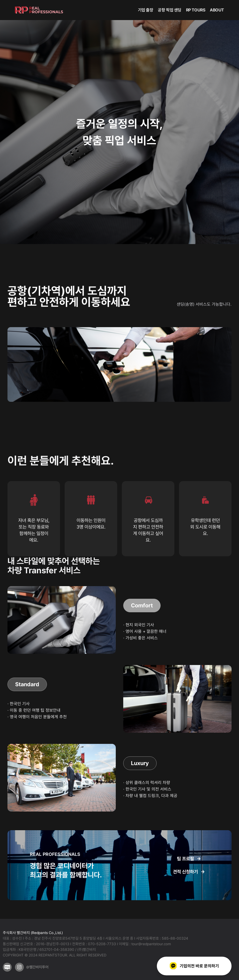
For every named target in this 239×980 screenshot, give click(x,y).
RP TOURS (196, 10)
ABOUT (217, 10)
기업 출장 (146, 10)
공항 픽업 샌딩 (169, 10)
